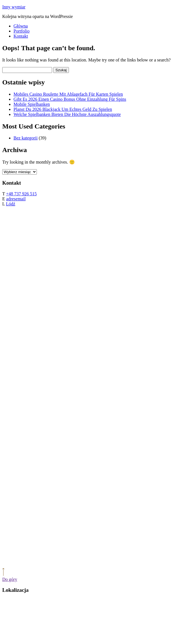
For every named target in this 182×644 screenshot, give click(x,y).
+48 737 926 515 (21, 194)
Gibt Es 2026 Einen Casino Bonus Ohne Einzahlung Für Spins (70, 99)
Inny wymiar (14, 7)
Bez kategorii (26, 138)
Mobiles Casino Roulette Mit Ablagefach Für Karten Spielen (68, 94)
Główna (21, 26)
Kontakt (21, 36)
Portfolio (22, 31)
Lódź (11, 204)
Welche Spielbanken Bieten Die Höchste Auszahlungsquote (67, 114)
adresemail (16, 199)
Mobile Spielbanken (32, 104)
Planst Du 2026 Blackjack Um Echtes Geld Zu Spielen (63, 109)
